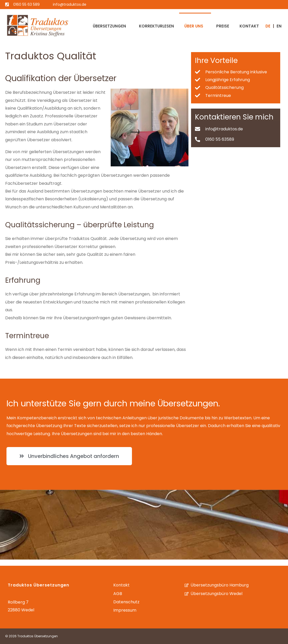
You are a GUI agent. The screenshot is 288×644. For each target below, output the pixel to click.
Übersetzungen (109, 26)
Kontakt (249, 26)
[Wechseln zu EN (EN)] (279, 26)
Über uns (194, 26)
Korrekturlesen (156, 26)
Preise (223, 26)
